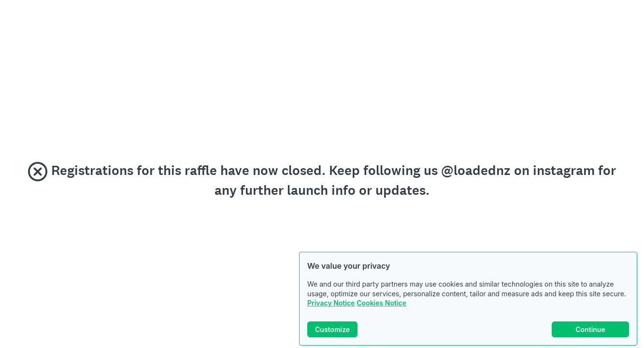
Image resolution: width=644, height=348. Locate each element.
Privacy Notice (331, 303)
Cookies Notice (381, 303)
